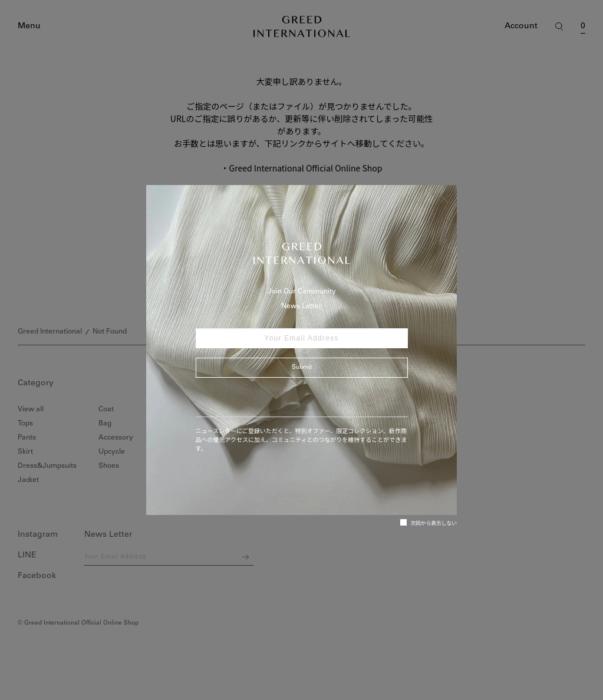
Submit (302, 368)
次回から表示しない (428, 523)
